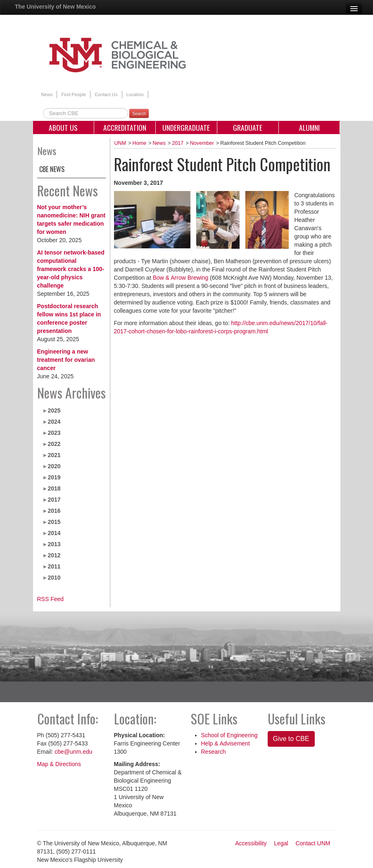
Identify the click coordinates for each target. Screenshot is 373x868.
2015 (54, 522)
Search (139, 113)
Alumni (309, 127)
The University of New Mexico (55, 7)
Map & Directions (59, 764)
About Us (63, 127)
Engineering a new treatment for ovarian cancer (66, 360)
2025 (54, 410)
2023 (54, 433)
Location (135, 94)
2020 (54, 466)
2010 (54, 578)
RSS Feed (51, 599)
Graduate (248, 127)
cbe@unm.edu (73, 752)
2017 (54, 500)
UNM (120, 143)
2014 (54, 533)
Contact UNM (313, 843)
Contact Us (106, 94)
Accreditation (125, 127)
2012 (54, 555)
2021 (54, 455)
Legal (281, 843)
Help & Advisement (226, 743)
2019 (54, 477)
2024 (54, 422)
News (47, 94)
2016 (54, 511)
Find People (74, 94)
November (202, 143)
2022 (54, 444)
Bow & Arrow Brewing (181, 278)
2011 (54, 566)
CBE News (52, 169)
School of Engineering (229, 735)
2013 (54, 544)
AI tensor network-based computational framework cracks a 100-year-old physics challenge (71, 269)
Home (140, 143)
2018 (54, 488)
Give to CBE (291, 739)
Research (214, 752)
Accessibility (251, 843)
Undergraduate (186, 127)
